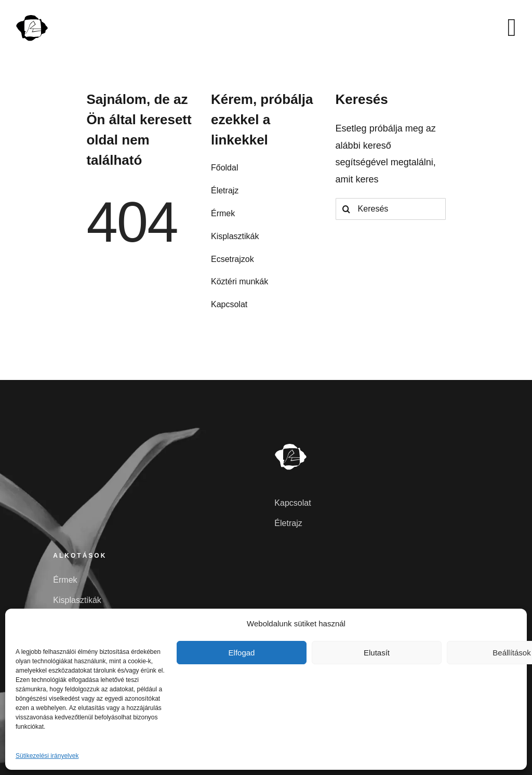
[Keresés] (391, 209)
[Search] (347, 209)
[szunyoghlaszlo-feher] (291, 447)
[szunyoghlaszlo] (32, 18)
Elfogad (242, 653)
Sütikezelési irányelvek (47, 756)
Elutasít (377, 653)
